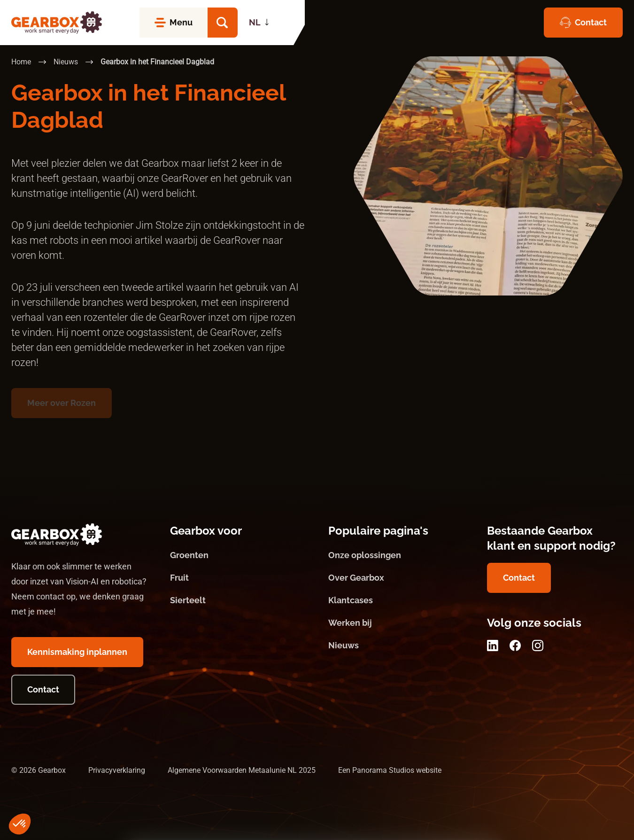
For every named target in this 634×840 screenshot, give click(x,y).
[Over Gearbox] (396, 578)
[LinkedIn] (493, 646)
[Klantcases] (396, 600)
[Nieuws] (396, 646)
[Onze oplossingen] (396, 555)
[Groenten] (238, 555)
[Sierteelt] (238, 600)
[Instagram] (538, 646)
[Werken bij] (396, 623)
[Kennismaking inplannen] (77, 652)
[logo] (57, 23)
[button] (223, 23)
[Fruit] (238, 578)
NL (255, 22)
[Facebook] (515, 646)
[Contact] (583, 23)
